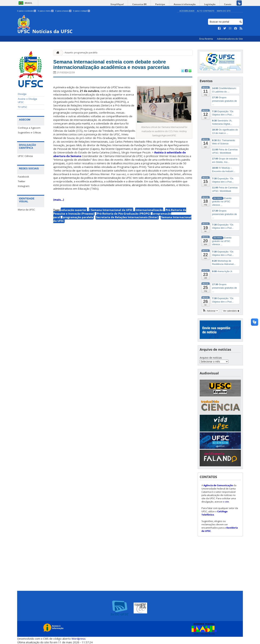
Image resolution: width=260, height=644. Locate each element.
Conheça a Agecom (29, 128)
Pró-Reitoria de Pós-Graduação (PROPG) (124, 223)
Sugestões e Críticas (29, 132)
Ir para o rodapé (82, 11)
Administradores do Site (230, 39)
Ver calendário (231, 311)
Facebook (23, 177)
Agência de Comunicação (218, 485)
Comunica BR (152, 4)
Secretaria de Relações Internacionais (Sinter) (127, 227)
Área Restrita (206, 39)
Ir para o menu (46, 11)
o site (226, 502)
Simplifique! (132, 4)
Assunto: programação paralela (81, 53)
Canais (229, 4)
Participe (170, 4)
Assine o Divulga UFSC (27, 100)
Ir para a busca (63, 11)
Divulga (22, 94)
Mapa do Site (224, 11)
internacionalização (149, 220)
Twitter (22, 181)
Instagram (24, 186)
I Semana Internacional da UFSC (111, 220)
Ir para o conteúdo (27, 11)
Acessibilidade (187, 11)
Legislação (214, 4)
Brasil (29, 3)
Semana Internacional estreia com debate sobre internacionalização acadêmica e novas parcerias (122, 69)
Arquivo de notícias (211, 358)
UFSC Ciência (25, 156)
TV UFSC (23, 107)
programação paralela (78, 227)
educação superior (74, 220)
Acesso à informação (191, 4)
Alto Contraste (206, 11)
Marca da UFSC (26, 210)
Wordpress (79, 639)
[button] (210, 311)
